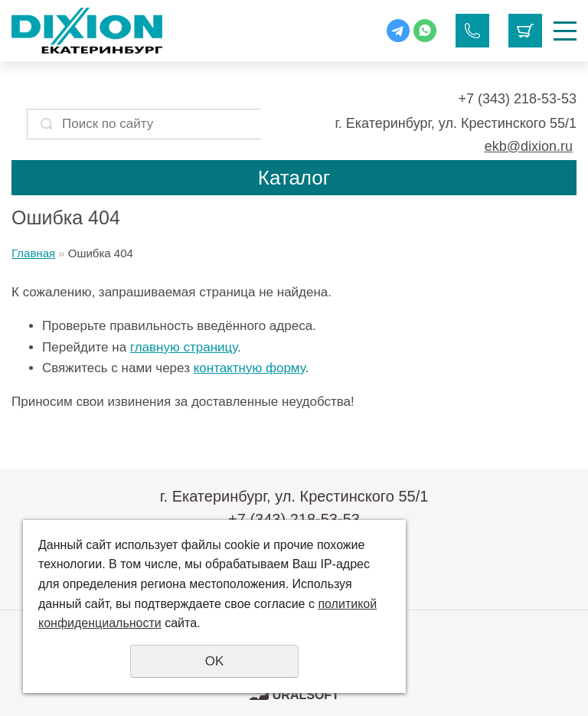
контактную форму (250, 368)
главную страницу (184, 347)
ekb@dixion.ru (529, 146)
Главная (33, 253)
